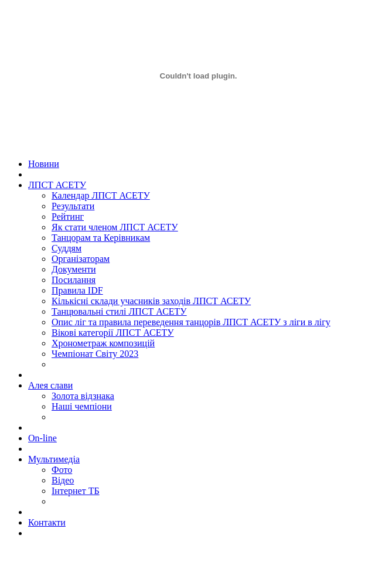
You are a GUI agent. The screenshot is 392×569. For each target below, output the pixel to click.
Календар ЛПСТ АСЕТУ (101, 195)
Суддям (67, 248)
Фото (62, 470)
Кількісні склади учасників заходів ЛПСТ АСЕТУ (151, 301)
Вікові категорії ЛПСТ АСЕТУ (113, 333)
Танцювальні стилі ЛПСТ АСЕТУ (119, 311)
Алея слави (50, 385)
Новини (44, 164)
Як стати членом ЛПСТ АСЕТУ (115, 227)
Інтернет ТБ (76, 491)
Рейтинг (68, 217)
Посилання (74, 280)
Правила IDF (77, 290)
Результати (73, 206)
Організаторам (81, 259)
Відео (63, 480)
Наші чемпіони (82, 406)
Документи (74, 269)
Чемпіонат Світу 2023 (95, 354)
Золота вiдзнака (83, 396)
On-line (42, 438)
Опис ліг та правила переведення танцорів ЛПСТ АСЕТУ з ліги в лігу (191, 322)
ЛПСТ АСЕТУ (57, 185)
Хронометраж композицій (103, 343)
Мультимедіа (54, 459)
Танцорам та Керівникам (101, 238)
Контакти (47, 522)
